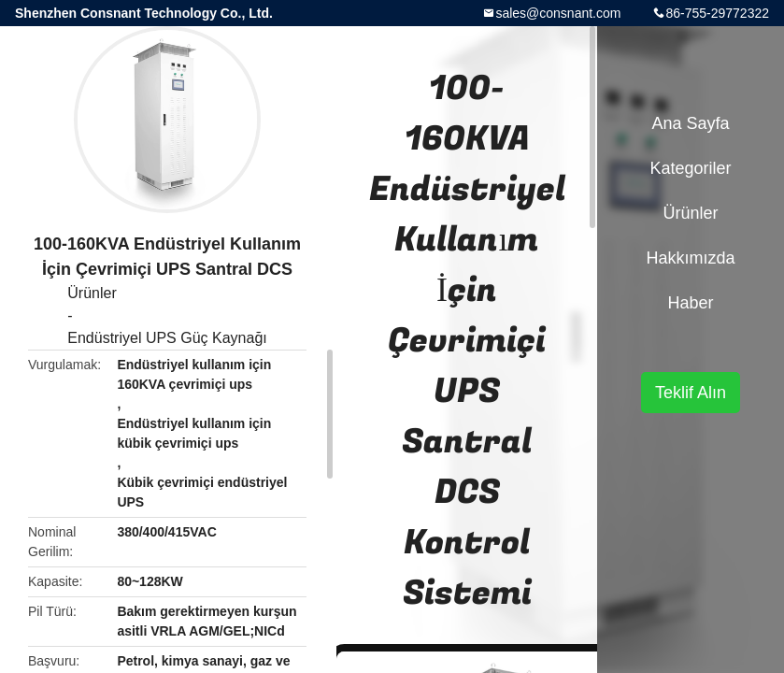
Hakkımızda (690, 258)
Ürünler (92, 293)
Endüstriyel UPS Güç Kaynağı (167, 338)
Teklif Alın (691, 393)
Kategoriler (690, 168)
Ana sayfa (690, 123)
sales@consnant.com (558, 13)
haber (690, 303)
